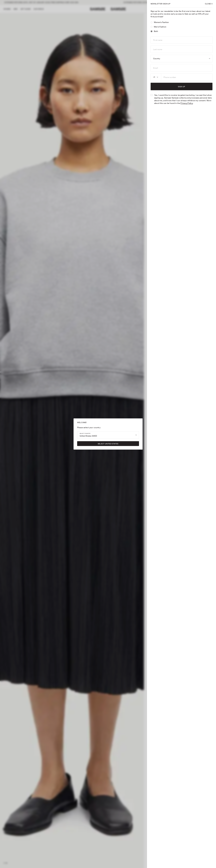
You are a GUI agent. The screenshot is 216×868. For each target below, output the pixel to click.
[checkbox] (151, 95)
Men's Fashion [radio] (158, 27)
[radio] (151, 22)
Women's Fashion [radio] (160, 22)
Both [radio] (154, 31)
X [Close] (209, 4)
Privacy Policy (187, 103)
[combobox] (108, 435)
